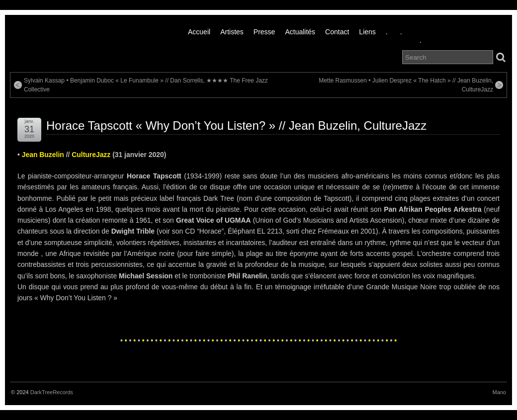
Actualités (300, 32)
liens (367, 32)
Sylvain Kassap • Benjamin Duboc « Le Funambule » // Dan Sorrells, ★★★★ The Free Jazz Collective (146, 85)
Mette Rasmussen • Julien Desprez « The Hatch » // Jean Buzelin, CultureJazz (406, 85)
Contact (337, 32)
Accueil (199, 32)
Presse (264, 32)
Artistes (232, 32)
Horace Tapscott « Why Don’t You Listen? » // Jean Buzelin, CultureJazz (236, 126)
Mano (499, 392)
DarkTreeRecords (52, 392)
